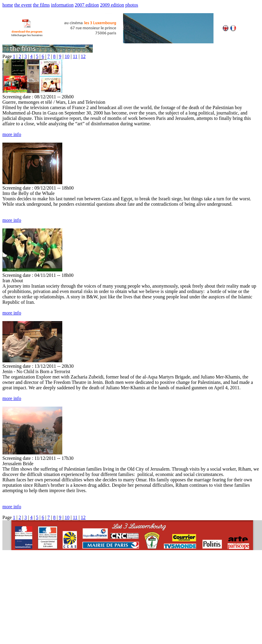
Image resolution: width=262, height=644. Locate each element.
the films (41, 5)
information (62, 5)
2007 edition (87, 5)
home (8, 5)
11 (75, 56)
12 (83, 56)
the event (23, 5)
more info (12, 134)
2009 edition (112, 5)
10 (67, 56)
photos (132, 5)
